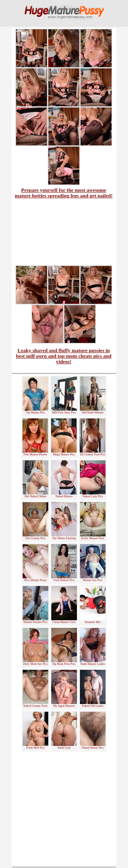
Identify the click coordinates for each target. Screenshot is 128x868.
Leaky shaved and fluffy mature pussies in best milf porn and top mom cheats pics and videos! (64, 356)
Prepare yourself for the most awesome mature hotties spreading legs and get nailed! (64, 193)
